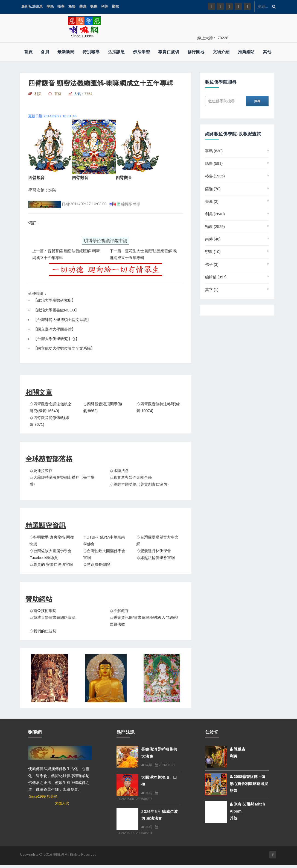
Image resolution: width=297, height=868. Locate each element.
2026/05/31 (165, 765)
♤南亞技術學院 (43, 611)
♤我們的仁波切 (43, 631)
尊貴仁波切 (169, 52)
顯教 (115, 6)
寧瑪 (50, 6)
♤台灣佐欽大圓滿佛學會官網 (104, 554)
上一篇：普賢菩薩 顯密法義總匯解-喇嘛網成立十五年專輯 (66, 254)
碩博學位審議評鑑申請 (106, 241)
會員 (45, 52)
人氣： (83, 94)
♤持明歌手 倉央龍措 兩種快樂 (52, 541)
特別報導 (91, 52)
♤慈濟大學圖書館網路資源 (53, 617)
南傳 (213, 239)
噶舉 (61, 6)
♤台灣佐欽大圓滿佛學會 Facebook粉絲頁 (51, 554)
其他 (267, 52)
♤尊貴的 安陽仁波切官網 (51, 564)
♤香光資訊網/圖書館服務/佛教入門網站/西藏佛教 (144, 621)
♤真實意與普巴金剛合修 (131, 477)
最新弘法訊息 (32, 6)
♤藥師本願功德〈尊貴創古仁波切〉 (140, 484)
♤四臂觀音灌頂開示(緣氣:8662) (103, 407)
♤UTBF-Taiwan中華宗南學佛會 (104, 541)
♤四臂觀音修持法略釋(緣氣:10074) (158, 407)
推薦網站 (246, 52)
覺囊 (94, 6)
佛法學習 (141, 52)
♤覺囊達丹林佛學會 (154, 551)
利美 (104, 6)
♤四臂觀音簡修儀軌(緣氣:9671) (49, 421)
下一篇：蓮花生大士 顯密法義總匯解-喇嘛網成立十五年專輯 (143, 254)
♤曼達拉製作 (41, 471)
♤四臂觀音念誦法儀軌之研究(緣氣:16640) (51, 407)
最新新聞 (66, 52)
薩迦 (83, 6)
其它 (212, 290)
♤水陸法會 (119, 471)
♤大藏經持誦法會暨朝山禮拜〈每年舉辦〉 (62, 481)
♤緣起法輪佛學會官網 (156, 558)
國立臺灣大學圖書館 (54, 329)
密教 (213, 252)
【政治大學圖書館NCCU (54, 310)
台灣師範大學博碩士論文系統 (62, 320)
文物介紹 (221, 52)
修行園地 (196, 52)
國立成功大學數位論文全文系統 (64, 348)
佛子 (212, 264)
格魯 (72, 6)
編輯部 (216, 277)
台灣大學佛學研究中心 (56, 339)
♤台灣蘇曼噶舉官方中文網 (158, 541)
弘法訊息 (116, 52)
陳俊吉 (238, 749)
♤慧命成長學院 (97, 564)
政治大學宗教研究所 (54, 300)
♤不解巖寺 (119, 611)
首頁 (28, 52)
